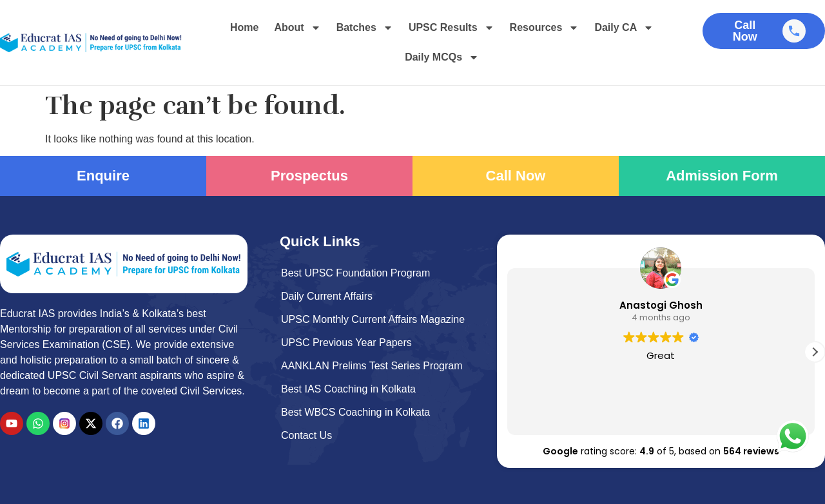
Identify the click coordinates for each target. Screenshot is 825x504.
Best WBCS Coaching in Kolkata (355, 412)
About (297, 28)
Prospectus (309, 176)
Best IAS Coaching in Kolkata (348, 389)
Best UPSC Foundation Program (355, 273)
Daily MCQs (442, 57)
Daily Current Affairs (327, 296)
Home (244, 27)
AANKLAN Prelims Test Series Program (372, 366)
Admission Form (722, 176)
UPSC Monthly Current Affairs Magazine (373, 319)
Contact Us (306, 435)
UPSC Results (451, 28)
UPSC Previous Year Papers (346, 343)
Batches (365, 28)
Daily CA (624, 28)
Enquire (103, 176)
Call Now (516, 176)
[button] (815, 352)
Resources (545, 28)
